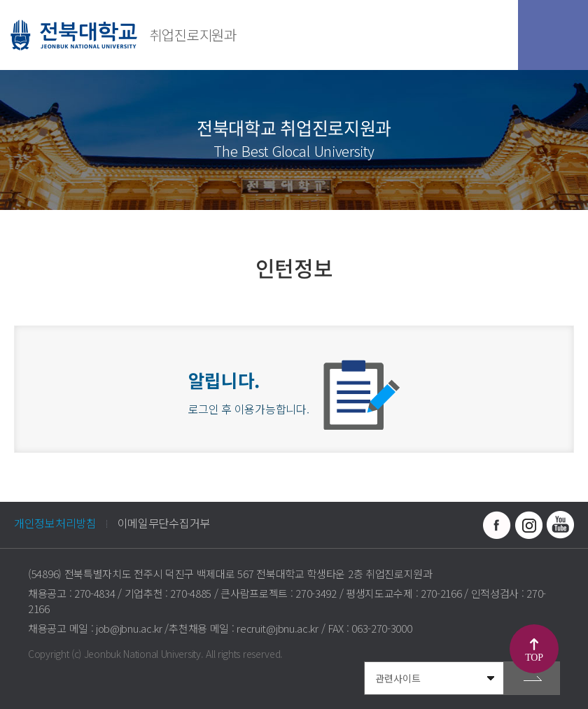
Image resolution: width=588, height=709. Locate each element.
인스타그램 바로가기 (528, 525)
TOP (534, 658)
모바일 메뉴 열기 (553, 35)
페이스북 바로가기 (497, 525)
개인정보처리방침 (55, 523)
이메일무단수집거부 (164, 523)
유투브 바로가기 (560, 525)
